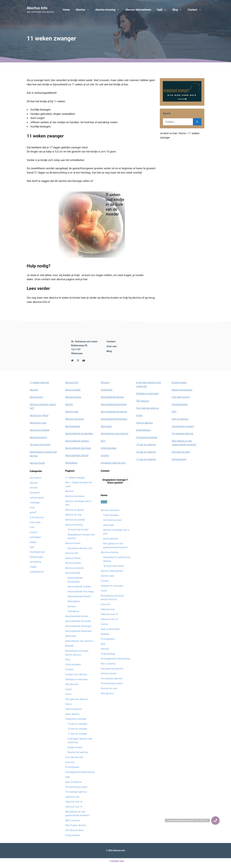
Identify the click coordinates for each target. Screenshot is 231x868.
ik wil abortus (37, 517)
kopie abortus (72, 714)
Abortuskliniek (73, 426)
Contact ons (117, 861)
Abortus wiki (72, 412)
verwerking (35, 562)
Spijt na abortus (74, 782)
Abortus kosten (73, 397)
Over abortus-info (74, 757)
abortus (34, 483)
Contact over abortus (76, 674)
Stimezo (72, 606)
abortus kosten (110, 298)
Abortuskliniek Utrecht (77, 455)
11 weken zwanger (39, 382)
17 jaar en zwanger (77, 734)
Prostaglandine (180, 404)
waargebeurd (37, 572)
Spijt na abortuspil (110, 629)
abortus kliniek (73, 390)
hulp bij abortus (132, 298)
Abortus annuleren (75, 496)
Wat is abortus (73, 820)
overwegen (36, 537)
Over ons (112, 346)
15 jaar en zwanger (77, 724)
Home (66, 10)
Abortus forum (37, 463)
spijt (32, 547)
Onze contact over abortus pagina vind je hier (61, 279)
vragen (33, 567)
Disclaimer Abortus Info (80, 548)
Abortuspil (71, 636)
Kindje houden (75, 747)
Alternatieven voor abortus (79, 641)
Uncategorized (37, 552)
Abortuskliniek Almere (77, 616)
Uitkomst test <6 (74, 802)
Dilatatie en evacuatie (76, 679)
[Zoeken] (197, 122)
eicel (32, 508)
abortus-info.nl (41, 302)
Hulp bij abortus (74, 709)
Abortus (84, 10)
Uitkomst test (72, 797)
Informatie (35, 522)
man (32, 527)
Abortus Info (37, 8)
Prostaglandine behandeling (80, 772)
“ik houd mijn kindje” (40, 445)
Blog (179, 10)
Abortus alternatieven (138, 10)
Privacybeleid (72, 767)
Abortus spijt (107, 576)
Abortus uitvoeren (75, 419)
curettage (35, 503)
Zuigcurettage (73, 835)
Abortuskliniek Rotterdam (79, 631)
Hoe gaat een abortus (77, 699)
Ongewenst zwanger (76, 719)
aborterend (36, 478)
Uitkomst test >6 (74, 807)
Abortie (69, 404)
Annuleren (35, 493)
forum (68, 694)
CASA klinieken (73, 665)
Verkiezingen (36, 557)
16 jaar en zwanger (77, 729)
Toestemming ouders (76, 787)
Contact (196, 10)
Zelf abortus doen (75, 830)
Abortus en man (38, 423)
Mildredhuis (71, 463)
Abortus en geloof (39, 415)
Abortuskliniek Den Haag (78, 448)
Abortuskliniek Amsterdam (79, 433)
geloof (33, 512)
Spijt (163, 10)
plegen (33, 542)
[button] (215, 820)
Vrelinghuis (73, 611)
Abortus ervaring (109, 10)
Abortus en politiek (40, 430)
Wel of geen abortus (76, 825)
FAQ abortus (72, 684)
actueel (34, 488)
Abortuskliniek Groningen (78, 626)
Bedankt (70, 646)
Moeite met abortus (78, 752)
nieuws (33, 532)
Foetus (69, 689)
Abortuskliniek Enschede (78, 621)
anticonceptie (37, 498)
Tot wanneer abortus (76, 792)
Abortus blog (37, 397)
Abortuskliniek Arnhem (77, 441)
